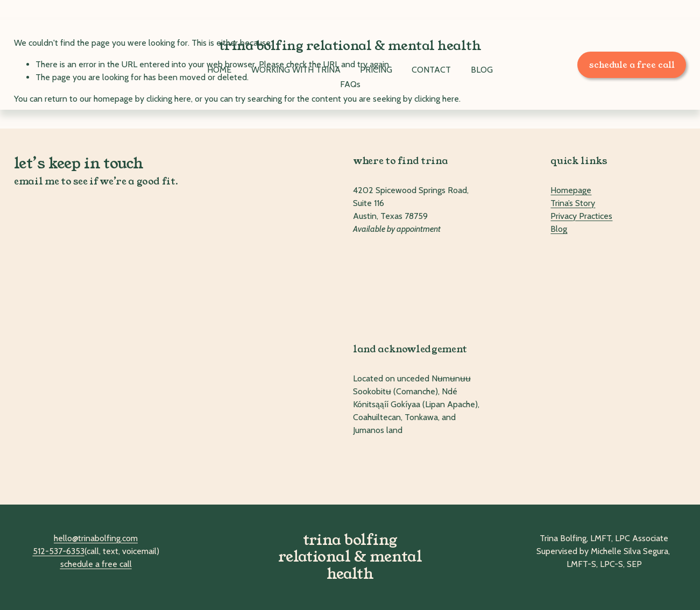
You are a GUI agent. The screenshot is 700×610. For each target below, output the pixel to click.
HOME (219, 70)
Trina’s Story (573, 203)
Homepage (571, 190)
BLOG (482, 70)
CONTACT (431, 70)
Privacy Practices (581, 216)
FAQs (350, 84)
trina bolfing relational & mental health (350, 46)
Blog (559, 229)
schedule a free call (632, 65)
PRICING (376, 70)
